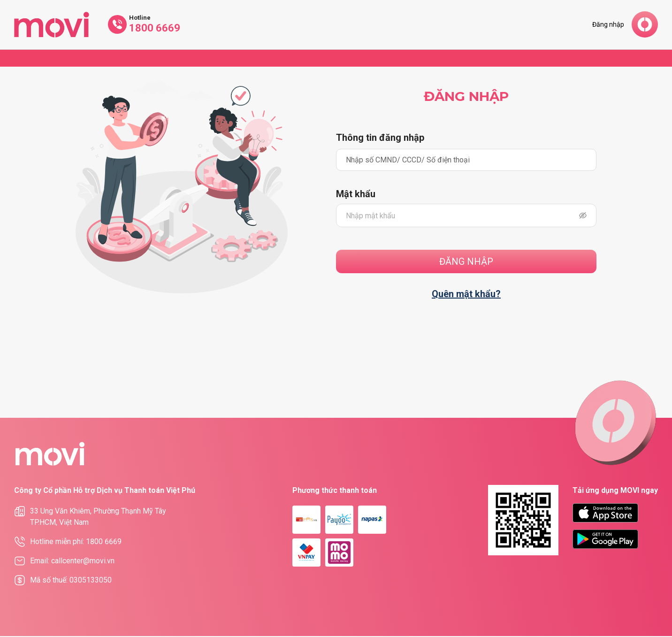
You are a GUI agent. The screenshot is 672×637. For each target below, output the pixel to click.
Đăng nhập (608, 24)
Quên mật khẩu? (466, 295)
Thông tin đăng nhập (380, 138)
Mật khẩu (356, 196)
